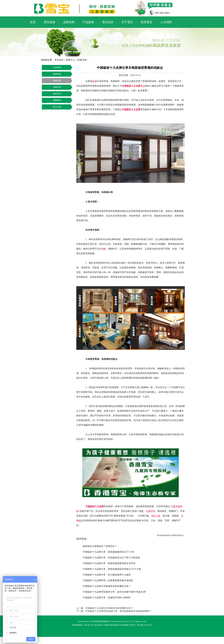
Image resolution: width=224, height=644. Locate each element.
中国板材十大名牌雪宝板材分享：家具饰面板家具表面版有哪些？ (119, 611)
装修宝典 (82, 60)
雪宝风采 (108, 22)
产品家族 (88, 22)
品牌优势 (69, 22)
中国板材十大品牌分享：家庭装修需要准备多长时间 (109, 563)
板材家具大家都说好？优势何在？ (100, 546)
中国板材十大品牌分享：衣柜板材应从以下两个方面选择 (111, 558)
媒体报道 (57, 74)
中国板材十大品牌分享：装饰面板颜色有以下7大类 (108, 552)
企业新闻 (57, 67)
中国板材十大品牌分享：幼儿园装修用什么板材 (107, 575)
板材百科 (57, 94)
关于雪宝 (127, 22)
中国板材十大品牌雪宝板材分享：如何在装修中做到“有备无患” (115, 592)
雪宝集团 (49, 22)
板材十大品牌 (103, 625)
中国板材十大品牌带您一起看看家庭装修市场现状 (108, 580)
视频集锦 (57, 100)
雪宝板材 (59, 60)
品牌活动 (57, 87)
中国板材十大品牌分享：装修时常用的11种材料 (107, 598)
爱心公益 (57, 107)
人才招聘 (166, 22)
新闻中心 (70, 60)
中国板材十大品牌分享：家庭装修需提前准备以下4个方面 (112, 569)
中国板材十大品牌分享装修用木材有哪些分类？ (107, 586)
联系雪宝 (147, 22)
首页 (33, 22)
